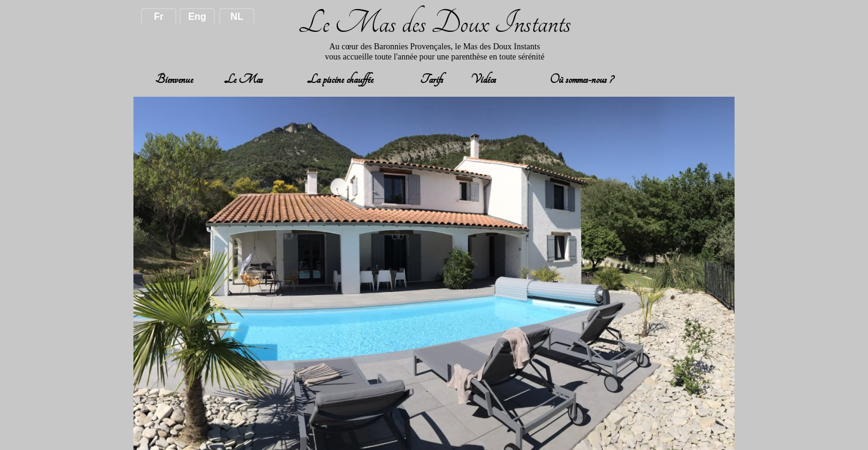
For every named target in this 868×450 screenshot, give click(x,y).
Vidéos (483, 79)
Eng (197, 17)
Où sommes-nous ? (580, 79)
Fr (159, 17)
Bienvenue (174, 79)
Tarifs (432, 79)
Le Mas (243, 79)
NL (237, 17)
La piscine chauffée (340, 79)
